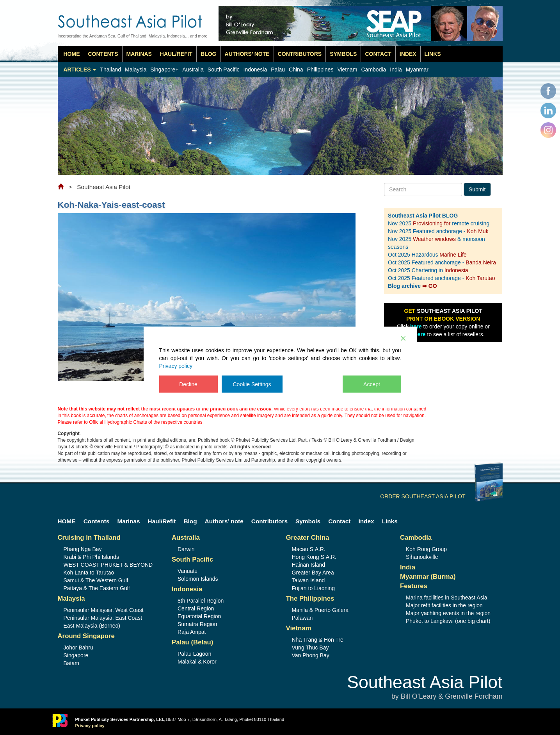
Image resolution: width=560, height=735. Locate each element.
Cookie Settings (252, 384)
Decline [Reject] (188, 384)
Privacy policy (176, 366)
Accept (372, 384)
